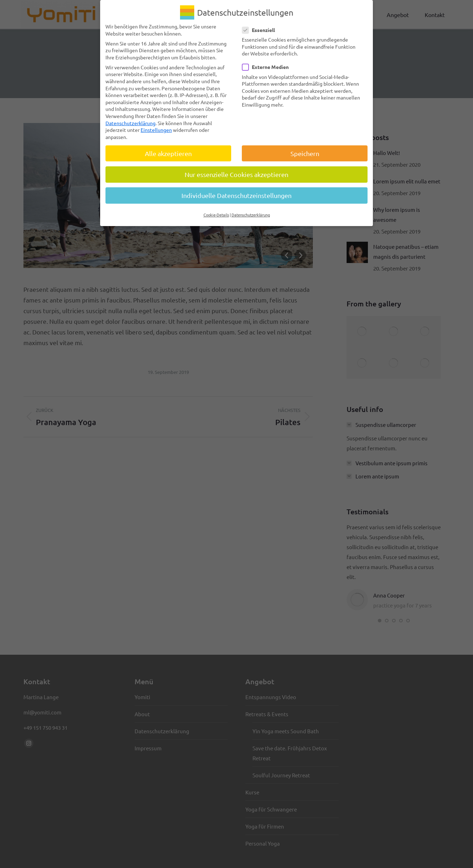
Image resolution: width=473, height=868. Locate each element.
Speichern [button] (305, 153)
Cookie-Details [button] (216, 215)
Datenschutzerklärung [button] (251, 215)
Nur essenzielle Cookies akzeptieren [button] (236, 174)
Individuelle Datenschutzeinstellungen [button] (236, 195)
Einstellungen (156, 130)
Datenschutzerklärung (131, 123)
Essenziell (261, 30)
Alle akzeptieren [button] (168, 153)
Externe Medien (268, 67)
